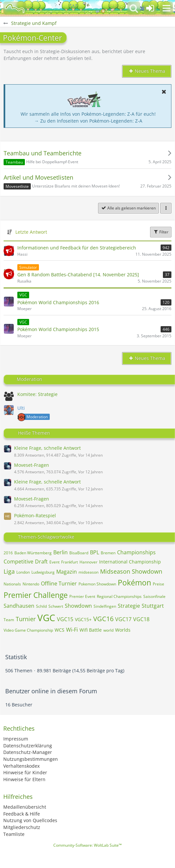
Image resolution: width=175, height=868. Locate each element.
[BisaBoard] (15, 8)
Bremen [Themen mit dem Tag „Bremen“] (108, 553)
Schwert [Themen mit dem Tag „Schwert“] (56, 606)
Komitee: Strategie (37, 394)
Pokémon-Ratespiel (35, 515)
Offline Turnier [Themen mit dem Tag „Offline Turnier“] (59, 583)
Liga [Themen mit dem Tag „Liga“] (9, 571)
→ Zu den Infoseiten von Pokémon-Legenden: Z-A (88, 121)
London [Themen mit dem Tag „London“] (23, 572)
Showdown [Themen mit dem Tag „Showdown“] (78, 606)
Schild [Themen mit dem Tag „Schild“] (41, 606)
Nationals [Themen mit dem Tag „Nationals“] (12, 584)
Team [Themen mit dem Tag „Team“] (9, 620)
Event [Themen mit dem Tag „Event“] (54, 562)
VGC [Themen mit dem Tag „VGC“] (46, 618)
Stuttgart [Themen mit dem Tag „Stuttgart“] (153, 606)
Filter (161, 232)
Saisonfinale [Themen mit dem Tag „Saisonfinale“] (154, 596)
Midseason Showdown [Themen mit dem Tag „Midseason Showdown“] (131, 571)
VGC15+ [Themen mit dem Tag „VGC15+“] (83, 619)
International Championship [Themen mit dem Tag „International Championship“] (130, 562)
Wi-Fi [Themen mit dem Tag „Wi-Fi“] (72, 630)
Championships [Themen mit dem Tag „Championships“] (136, 552)
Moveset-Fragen (32, 465)
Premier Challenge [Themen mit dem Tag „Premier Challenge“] (36, 595)
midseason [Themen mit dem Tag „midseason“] (88, 572)
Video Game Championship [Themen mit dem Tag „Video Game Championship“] (28, 630)
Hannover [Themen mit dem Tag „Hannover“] (88, 562)
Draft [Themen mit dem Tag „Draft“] (41, 562)
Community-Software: (87, 845)
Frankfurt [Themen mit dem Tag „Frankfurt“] (70, 562)
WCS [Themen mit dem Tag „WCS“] (60, 630)
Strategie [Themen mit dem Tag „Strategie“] (129, 606)
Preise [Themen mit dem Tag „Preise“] (158, 584)
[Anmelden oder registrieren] (150, 8)
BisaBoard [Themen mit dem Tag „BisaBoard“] (79, 553)
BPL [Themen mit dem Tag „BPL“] (95, 552)
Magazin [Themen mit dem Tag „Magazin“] (67, 572)
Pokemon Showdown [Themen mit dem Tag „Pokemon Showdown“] (97, 584)
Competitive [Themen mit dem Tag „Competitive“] (18, 562)
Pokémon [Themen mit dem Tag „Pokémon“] (134, 582)
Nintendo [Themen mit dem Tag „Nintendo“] (31, 584)
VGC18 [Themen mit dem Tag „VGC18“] (141, 619)
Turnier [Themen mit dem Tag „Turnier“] (26, 619)
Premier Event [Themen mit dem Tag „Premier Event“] (82, 596)
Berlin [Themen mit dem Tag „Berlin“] (61, 552)
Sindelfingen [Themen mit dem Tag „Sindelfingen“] (105, 606)
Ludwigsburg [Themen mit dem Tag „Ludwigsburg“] (43, 572)
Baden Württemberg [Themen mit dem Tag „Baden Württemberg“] (33, 553)
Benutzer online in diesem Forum (51, 691)
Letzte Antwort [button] (31, 232)
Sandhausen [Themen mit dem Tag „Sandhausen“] (19, 606)
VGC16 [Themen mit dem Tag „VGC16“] (103, 619)
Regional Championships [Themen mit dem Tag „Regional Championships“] (119, 596)
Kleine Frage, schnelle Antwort (47, 448)
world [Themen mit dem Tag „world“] (108, 630)
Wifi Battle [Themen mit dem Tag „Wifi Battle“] (91, 630)
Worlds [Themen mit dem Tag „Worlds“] (123, 630)
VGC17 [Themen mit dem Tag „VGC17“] (123, 619)
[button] (166, 8)
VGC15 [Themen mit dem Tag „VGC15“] (65, 619)
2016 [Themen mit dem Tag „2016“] (8, 553)
